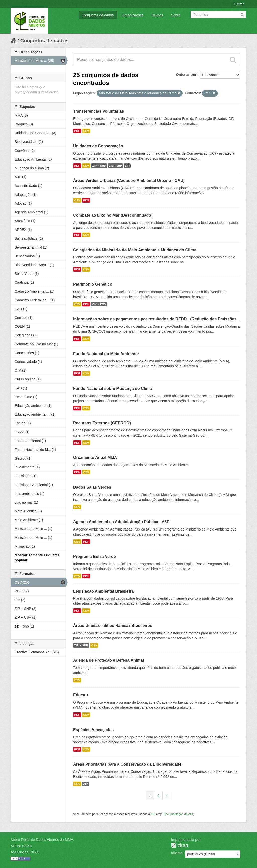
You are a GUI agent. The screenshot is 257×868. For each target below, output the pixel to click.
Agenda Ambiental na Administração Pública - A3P (121, 522)
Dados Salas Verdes (92, 487)
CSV (86, 131)
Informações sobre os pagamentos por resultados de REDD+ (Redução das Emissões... (156, 319)
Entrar (239, 4)
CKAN (180, 845)
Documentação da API (178, 814)
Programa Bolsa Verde (94, 557)
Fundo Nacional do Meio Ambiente (106, 354)
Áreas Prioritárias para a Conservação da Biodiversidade (127, 764)
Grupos (157, 15)
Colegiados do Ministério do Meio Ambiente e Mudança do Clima (135, 250)
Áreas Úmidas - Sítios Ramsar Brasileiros (113, 626)
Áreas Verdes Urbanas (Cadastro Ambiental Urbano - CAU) (129, 181)
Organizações (133, 15)
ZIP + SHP (99, 166)
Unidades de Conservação (98, 146)
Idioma (177, 853)
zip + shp (116, 166)
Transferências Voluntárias (99, 111)
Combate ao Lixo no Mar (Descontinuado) (113, 215)
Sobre (176, 15)
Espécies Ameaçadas (93, 730)
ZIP (127, 166)
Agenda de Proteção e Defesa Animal (108, 660)
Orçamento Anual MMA (95, 457)
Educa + (81, 695)
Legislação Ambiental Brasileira (103, 591)
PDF (77, 131)
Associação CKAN (25, 852)
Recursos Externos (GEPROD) (102, 423)
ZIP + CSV (99, 304)
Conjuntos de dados (98, 15)
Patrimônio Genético (93, 284)
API (153, 814)
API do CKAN (21, 846)
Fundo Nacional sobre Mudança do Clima (112, 388)
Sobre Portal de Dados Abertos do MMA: (42, 840)
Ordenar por (186, 75)
